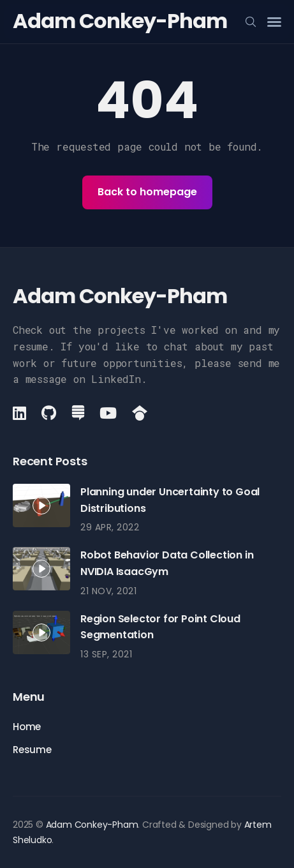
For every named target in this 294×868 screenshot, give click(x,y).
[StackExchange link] (78, 413)
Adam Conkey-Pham (120, 21)
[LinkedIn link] (21, 413)
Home (27, 727)
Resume (32, 750)
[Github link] (49, 413)
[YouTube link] (108, 413)
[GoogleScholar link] (140, 413)
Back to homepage (147, 192)
